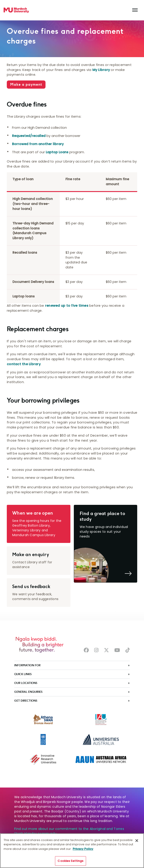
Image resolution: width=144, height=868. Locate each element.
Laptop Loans (57, 152)
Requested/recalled (29, 136)
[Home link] (16, 10)
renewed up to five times (67, 306)
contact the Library (24, 364)
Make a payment (26, 84)
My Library (101, 70)
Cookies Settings (70, 863)
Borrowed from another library (38, 144)
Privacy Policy (83, 851)
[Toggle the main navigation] (135, 10)
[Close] (137, 843)
